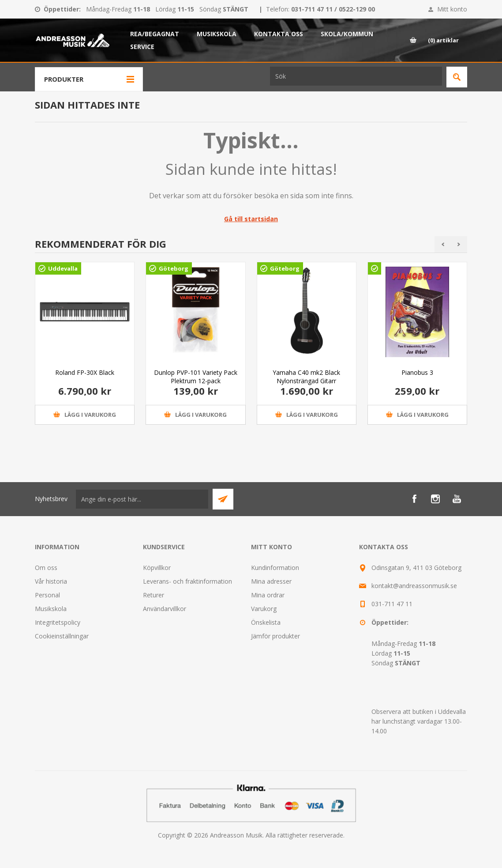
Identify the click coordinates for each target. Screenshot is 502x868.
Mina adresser (271, 581)
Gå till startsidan (251, 219)
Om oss (46, 568)
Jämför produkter (275, 636)
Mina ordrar (268, 595)
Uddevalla (63, 268)
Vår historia (51, 581)
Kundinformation (275, 568)
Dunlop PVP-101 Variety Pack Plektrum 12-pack (196, 377)
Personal (47, 595)
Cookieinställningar (62, 636)
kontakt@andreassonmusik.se (414, 586)
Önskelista (266, 622)
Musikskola (51, 609)
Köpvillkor (157, 568)
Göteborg (174, 268)
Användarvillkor (165, 609)
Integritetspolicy (58, 622)
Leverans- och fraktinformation (187, 581)
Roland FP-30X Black (85, 372)
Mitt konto (452, 9)
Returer (154, 595)
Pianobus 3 (417, 372)
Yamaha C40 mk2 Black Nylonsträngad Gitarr (306, 377)
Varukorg (264, 609)
